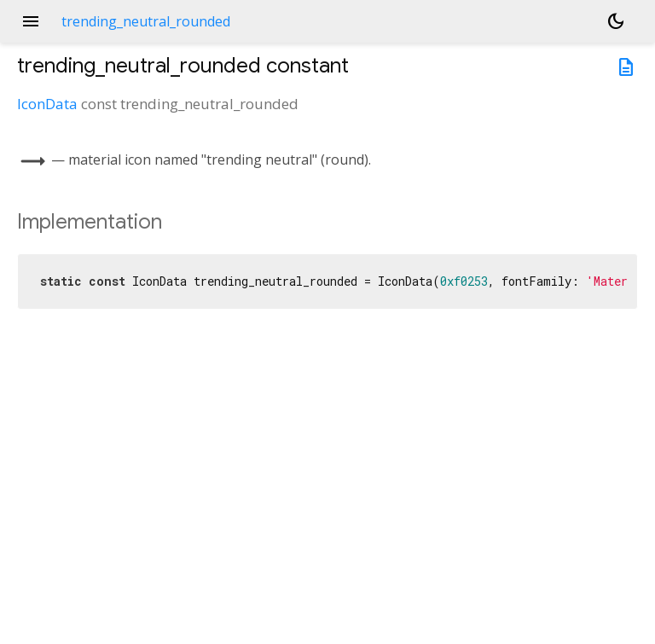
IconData (47, 104)
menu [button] (31, 21)
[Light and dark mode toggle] (616, 21)
